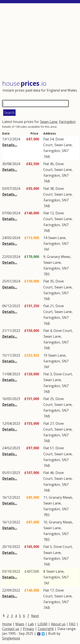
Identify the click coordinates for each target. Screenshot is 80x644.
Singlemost (11, 638)
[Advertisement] (41, 42)
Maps (20, 624)
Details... (10, 145)
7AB (47, 157)
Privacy (28, 629)
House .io (24, 83)
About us (58, 624)
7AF (46, 249)
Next (35, 616)
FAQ (72, 624)
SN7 (65, 151)
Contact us (11, 629)
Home (7, 624)
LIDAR (42, 624)
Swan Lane (49, 122)
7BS (47, 274)
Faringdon (67, 122)
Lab (31, 624)
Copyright (46, 629)
